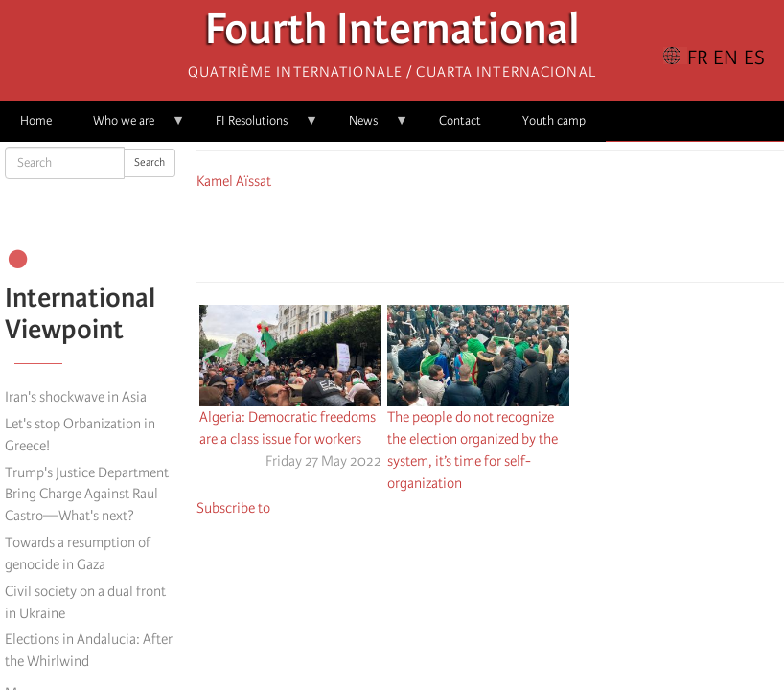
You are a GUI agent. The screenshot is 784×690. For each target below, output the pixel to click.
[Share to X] (463, 233)
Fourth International (392, 34)
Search (150, 162)
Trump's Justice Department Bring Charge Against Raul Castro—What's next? (87, 494)
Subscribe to (233, 508)
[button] (543, 233)
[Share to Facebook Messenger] (490, 233)
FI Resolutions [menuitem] (257, 127)
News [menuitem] (369, 127)
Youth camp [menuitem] (554, 120)
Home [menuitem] (36, 120)
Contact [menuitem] (460, 120)
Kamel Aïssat (234, 181)
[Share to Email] (517, 233)
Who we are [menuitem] (129, 127)
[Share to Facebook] (436, 233)
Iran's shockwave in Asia (76, 397)
